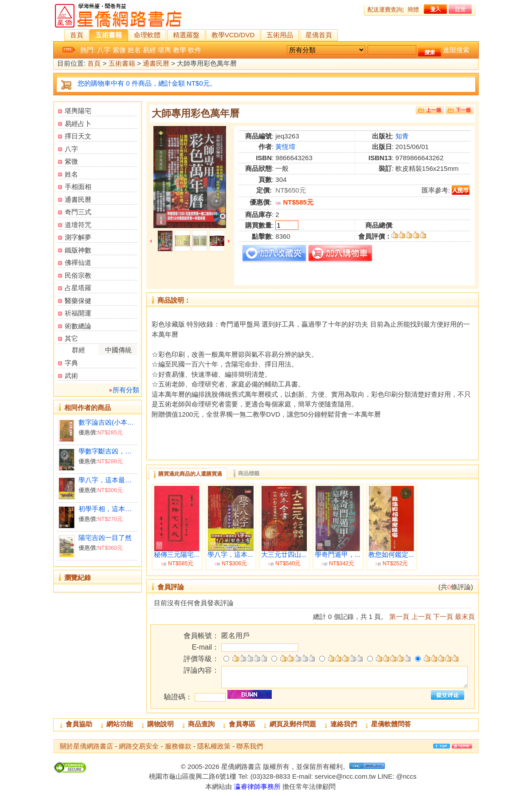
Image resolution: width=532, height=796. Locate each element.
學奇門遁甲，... (338, 555)
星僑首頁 (319, 35)
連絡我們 (344, 724)
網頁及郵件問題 (293, 724)
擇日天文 (78, 136)
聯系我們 (250, 746)
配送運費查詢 (385, 10)
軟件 (195, 50)
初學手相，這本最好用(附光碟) (108, 509)
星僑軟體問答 (391, 724)
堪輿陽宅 (78, 111)
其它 (71, 338)
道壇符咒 (78, 225)
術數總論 (78, 326)
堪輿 (164, 50)
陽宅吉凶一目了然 (105, 538)
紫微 (119, 50)
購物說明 (160, 724)
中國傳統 (118, 350)
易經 (149, 50)
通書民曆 (156, 64)
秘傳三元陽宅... (177, 555)
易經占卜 (78, 124)
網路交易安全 (139, 746)
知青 (402, 136)
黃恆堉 (285, 147)
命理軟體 (147, 35)
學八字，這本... (230, 555)
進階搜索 (456, 50)
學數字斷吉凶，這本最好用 (108, 451)
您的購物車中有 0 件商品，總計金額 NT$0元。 (147, 83)
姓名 (134, 50)
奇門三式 (78, 212)
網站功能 (120, 724)
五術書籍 (109, 35)
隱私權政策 (214, 746)
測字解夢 (78, 237)
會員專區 (242, 724)
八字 (104, 50)
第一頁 (399, 617)
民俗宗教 (78, 275)
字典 (71, 363)
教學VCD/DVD (233, 35)
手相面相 (78, 187)
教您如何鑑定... (391, 555)
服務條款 (178, 746)
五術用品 (280, 35)
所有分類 (126, 390)
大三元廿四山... (284, 555)
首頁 (77, 35)
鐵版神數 (78, 250)
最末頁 (465, 617)
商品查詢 (201, 724)
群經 (78, 350)
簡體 (413, 10)
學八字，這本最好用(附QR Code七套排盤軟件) (108, 480)
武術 (71, 376)
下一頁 (443, 617)
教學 (180, 50)
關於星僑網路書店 (86, 746)
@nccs (406, 776)
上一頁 (421, 617)
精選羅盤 (186, 35)
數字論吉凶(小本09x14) (108, 422)
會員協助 (79, 724)
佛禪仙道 (78, 262)
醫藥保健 (78, 301)
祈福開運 (78, 313)
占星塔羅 (78, 288)
